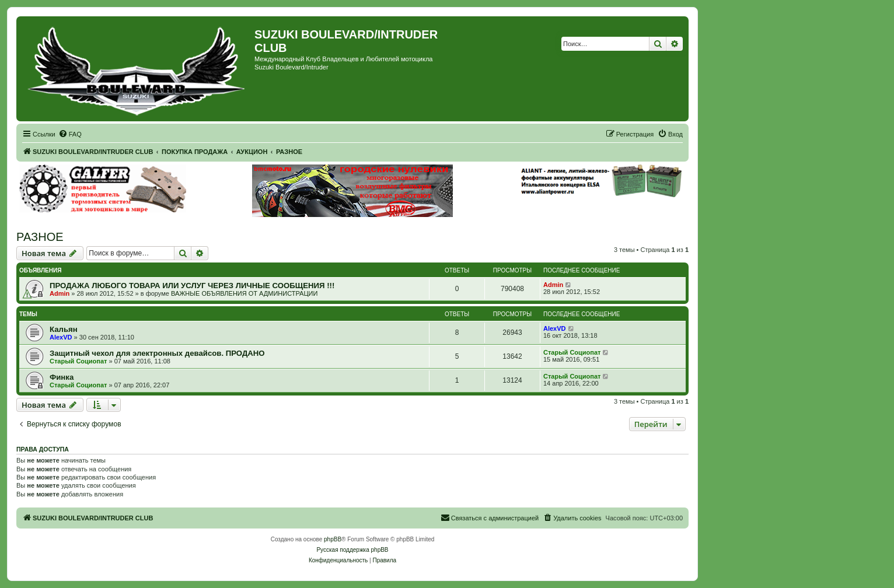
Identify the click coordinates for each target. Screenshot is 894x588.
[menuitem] (70, 134)
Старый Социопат (78, 361)
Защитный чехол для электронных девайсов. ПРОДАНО (157, 353)
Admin (60, 293)
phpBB (333, 539)
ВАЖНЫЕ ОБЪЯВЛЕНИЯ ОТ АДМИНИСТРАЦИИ (244, 293)
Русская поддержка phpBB (352, 550)
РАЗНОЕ (40, 237)
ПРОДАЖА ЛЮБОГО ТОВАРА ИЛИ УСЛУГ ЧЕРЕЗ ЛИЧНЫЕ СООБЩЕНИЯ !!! (192, 286)
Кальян (64, 329)
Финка (62, 377)
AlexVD (61, 337)
